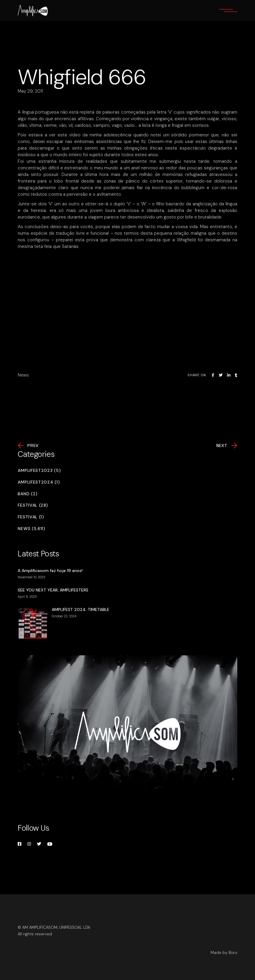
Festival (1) (31, 517)
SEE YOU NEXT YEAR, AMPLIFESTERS (53, 590)
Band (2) (28, 494)
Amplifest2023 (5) (39, 471)
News (23, 375)
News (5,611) (31, 529)
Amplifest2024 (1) (39, 482)
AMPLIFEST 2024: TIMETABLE (80, 609)
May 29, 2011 (30, 91)
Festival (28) (33, 505)
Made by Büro (224, 953)
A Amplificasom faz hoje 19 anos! (50, 570)
